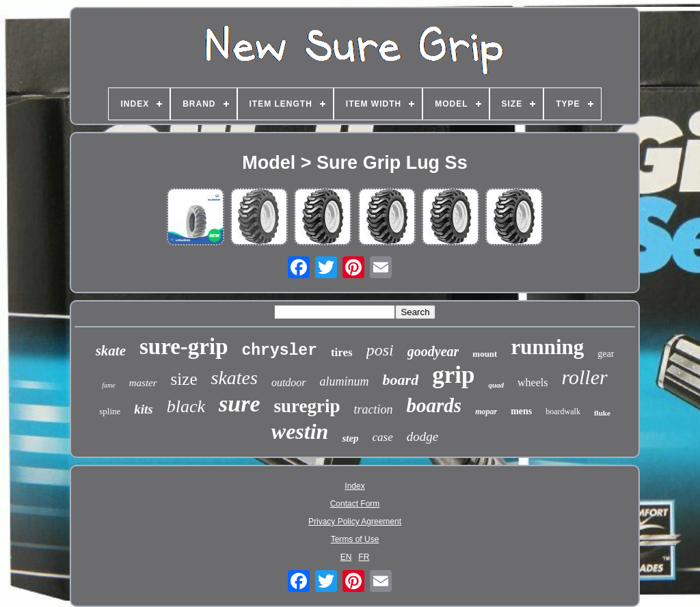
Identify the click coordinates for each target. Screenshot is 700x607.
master (143, 383)
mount (485, 354)
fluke (602, 413)
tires (342, 352)
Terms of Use (355, 539)
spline (110, 411)
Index (354, 486)
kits (143, 409)
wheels (533, 382)
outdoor (289, 382)
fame (108, 385)
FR (364, 557)
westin (300, 431)
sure (239, 404)
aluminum (345, 381)
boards (434, 405)
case (383, 437)
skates (234, 378)
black (186, 406)
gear (606, 354)
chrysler (280, 351)
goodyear (433, 351)
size (184, 379)
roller (584, 377)
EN (346, 557)
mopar (486, 412)
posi (380, 350)
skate (111, 351)
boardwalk (563, 412)
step (350, 438)
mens (521, 411)
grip (453, 375)
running (547, 347)
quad (496, 385)
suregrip (307, 406)
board (401, 380)
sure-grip (184, 347)
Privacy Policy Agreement (355, 522)
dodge (422, 436)
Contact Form (355, 504)
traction (374, 409)
